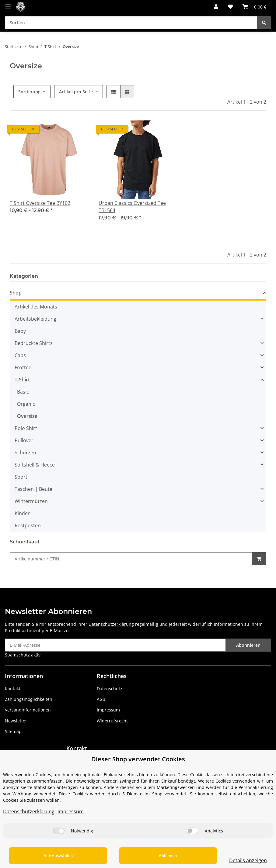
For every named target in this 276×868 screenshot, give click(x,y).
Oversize (27, 416)
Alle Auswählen (52, 856)
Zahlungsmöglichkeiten (29, 699)
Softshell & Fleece (35, 465)
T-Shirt (22, 380)
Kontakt (13, 689)
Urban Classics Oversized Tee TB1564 (132, 207)
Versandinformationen (28, 710)
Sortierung (29, 92)
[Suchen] (131, 23)
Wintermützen (31, 501)
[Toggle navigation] (8, 4)
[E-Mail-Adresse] (115, 645)
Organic (26, 404)
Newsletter (16, 721)
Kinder (22, 513)
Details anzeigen (236, 860)
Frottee (23, 367)
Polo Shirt (26, 428)
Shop (16, 293)
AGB (101, 699)
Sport (21, 477)
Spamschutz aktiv (23, 655)
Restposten (28, 525)
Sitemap (13, 731)
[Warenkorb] (254, 7)
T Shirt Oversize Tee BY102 (40, 203)
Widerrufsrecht (112, 721)
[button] (216, 7)
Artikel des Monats (36, 307)
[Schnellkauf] (131, 559)
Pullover (24, 440)
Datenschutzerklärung (111, 624)
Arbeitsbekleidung (35, 319)
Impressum (108, 710)
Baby (20, 331)
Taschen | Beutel (34, 489)
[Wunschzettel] (230, 7)
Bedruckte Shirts (34, 343)
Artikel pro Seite (76, 92)
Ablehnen (150, 856)
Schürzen (25, 453)
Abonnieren (248, 645)
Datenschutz (110, 689)
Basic (23, 392)
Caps (20, 355)
